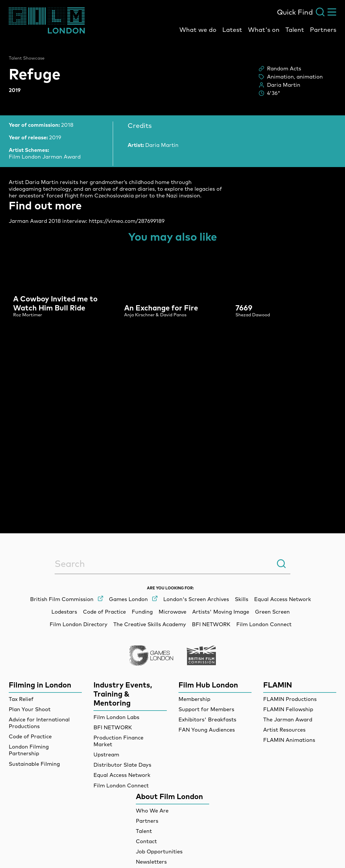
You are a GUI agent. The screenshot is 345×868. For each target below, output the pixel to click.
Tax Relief (21, 699)
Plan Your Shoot (30, 709)
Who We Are (152, 811)
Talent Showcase (27, 58)
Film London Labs (116, 717)
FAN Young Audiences (207, 730)
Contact (146, 841)
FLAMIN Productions (290, 699)
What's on (264, 29)
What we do (198, 29)
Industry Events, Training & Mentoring (123, 694)
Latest (232, 29)
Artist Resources (284, 730)
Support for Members (206, 709)
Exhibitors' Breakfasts (207, 719)
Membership (194, 699)
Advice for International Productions (39, 723)
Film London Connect (121, 785)
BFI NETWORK (113, 727)
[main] (172, 272)
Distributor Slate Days (122, 765)
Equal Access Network (122, 775)
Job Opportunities (159, 851)
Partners (323, 29)
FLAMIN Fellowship (288, 709)
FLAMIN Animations (289, 740)
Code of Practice (30, 736)
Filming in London (40, 685)
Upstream (106, 755)
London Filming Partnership (29, 750)
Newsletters (151, 862)
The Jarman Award (288, 719)
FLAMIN (278, 685)
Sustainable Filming (34, 764)
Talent (295, 29)
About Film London (169, 796)
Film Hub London (208, 685)
